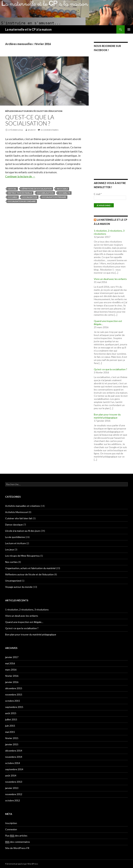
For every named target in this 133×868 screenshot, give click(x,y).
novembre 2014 (14, 757)
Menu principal (129, 29)
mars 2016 (11, 670)
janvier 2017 (12, 657)
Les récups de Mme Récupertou (22, 556)
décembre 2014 (14, 751)
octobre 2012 (13, 800)
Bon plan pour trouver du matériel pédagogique (107, 416)
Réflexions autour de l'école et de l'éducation (34, 111)
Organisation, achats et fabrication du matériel (30, 568)
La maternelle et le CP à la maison (28, 29)
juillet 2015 (11, 719)
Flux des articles (16, 836)
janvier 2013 (12, 788)
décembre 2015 (14, 688)
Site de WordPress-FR (17, 848)
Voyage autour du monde (19, 587)
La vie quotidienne (15, 537)
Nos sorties (11, 562)
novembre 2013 (14, 782)
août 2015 (11, 713)
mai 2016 (10, 663)
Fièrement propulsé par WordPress (22, 864)
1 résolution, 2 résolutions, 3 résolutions (27, 610)
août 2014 (11, 775)
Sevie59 (32, 130)
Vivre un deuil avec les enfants (110, 279)
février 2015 (12, 738)
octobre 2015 (13, 701)
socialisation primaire (54, 197)
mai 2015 (10, 732)
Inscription (11, 823)
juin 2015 (10, 726)
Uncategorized (13, 581)
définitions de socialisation (37, 189)
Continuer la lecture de (20, 176)
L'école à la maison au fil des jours (23, 531)
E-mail (98, 194)
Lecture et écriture (15, 543)
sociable (13, 197)
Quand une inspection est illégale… (24, 622)
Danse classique (14, 525)
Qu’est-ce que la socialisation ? (30, 120)
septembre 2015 (14, 707)
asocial (12, 189)
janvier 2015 (12, 744)
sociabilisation (45, 193)
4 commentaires (50, 130)
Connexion (11, 829)
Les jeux (10, 549)
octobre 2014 (13, 763)
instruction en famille (20, 193)
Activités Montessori (17, 512)
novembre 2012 (14, 794)
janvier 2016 (12, 682)
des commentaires (18, 842)
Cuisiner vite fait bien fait (19, 518)
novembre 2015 (14, 694)
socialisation (30, 197)
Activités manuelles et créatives (23, 506)
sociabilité (64, 193)
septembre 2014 (14, 769)
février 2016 (12, 676)
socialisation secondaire (22, 201)
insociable (62, 189)
